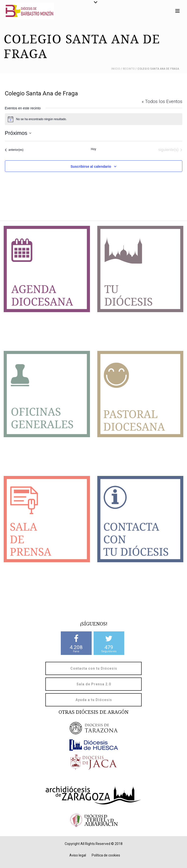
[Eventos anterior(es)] (14, 150)
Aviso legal (78, 855)
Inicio (116, 69)
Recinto (129, 69)
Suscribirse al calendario (91, 166)
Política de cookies (106, 855)
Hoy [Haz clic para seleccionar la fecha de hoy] (93, 149)
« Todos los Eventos (162, 101)
